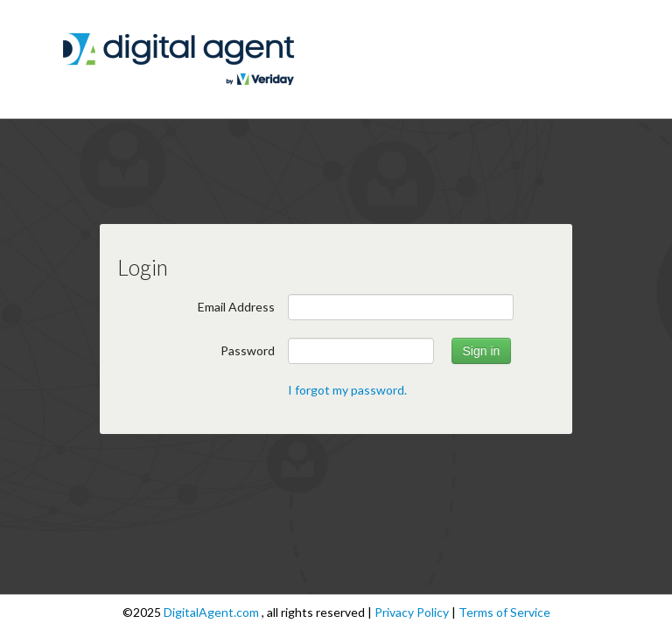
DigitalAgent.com (213, 612)
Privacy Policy (413, 612)
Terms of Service (504, 612)
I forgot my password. (347, 390)
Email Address (236, 307)
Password (248, 350)
